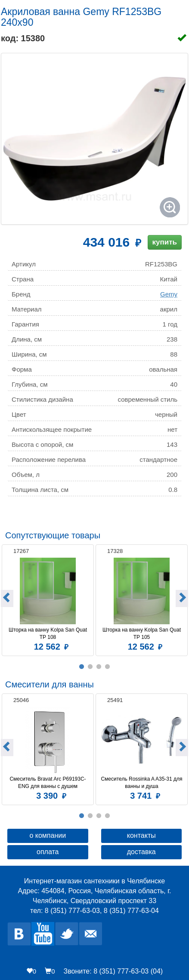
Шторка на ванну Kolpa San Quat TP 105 (142, 633)
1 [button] (82, 667)
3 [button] (99, 667)
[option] (48, 599)
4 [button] (108, 667)
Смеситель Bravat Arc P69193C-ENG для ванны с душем (48, 783)
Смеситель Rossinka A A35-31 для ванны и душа (142, 783)
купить (165, 242)
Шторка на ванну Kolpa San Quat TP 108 (48, 633)
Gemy (169, 294)
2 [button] (90, 667)
